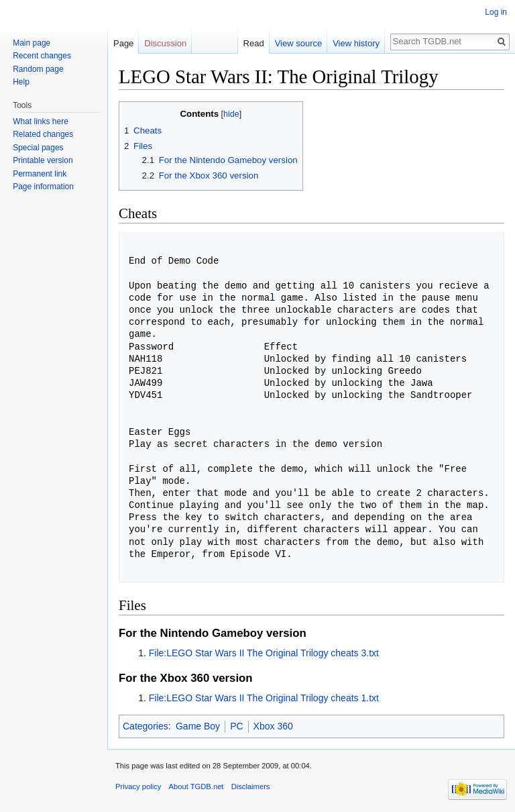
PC (236, 726)
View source (299, 43)
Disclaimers (251, 786)
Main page (32, 43)
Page (123, 43)
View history (356, 43)
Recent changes (42, 56)
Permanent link (40, 174)
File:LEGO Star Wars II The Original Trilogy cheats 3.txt (264, 653)
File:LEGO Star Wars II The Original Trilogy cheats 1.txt (264, 698)
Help (21, 82)
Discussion (165, 43)
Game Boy (198, 726)
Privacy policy (138, 786)
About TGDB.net (196, 786)
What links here (41, 121)
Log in (496, 12)
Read (254, 43)
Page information (43, 187)
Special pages (38, 148)
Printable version (43, 160)
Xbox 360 (273, 726)
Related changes (43, 134)
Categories (146, 726)
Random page (38, 69)
